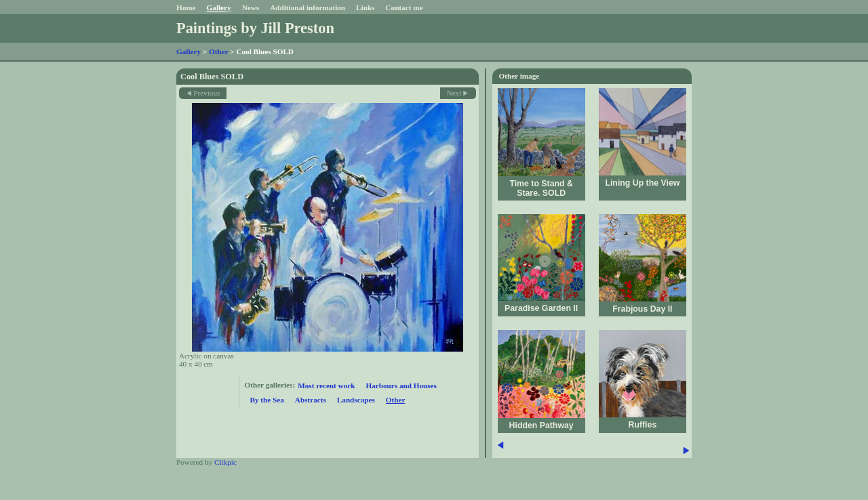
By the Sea (267, 400)
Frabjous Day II (642, 309)
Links (365, 7)
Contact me (404, 7)
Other (218, 51)
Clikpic (225, 462)
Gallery (219, 7)
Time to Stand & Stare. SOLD (541, 188)
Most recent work (326, 386)
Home (186, 7)
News (251, 7)
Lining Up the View (642, 183)
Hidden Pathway (541, 425)
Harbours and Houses (401, 386)
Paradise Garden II (541, 308)
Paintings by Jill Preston (255, 28)
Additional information (308, 7)
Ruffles (643, 425)
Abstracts (311, 400)
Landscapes (356, 400)
